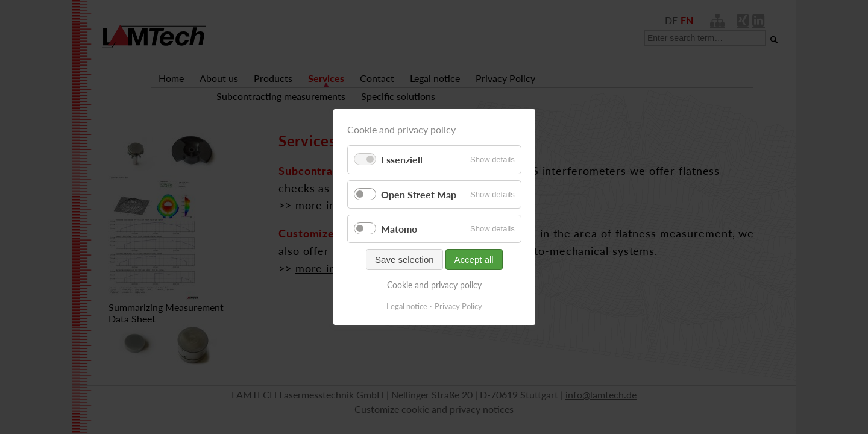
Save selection (404, 259)
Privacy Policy (458, 306)
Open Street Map (419, 194)
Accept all (473, 259)
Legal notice (407, 306)
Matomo (399, 229)
